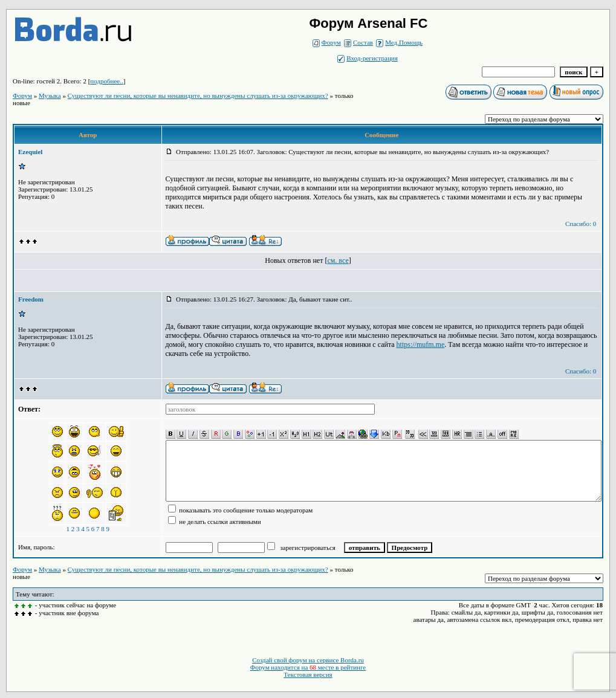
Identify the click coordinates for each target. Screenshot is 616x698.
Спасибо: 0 (581, 224)
